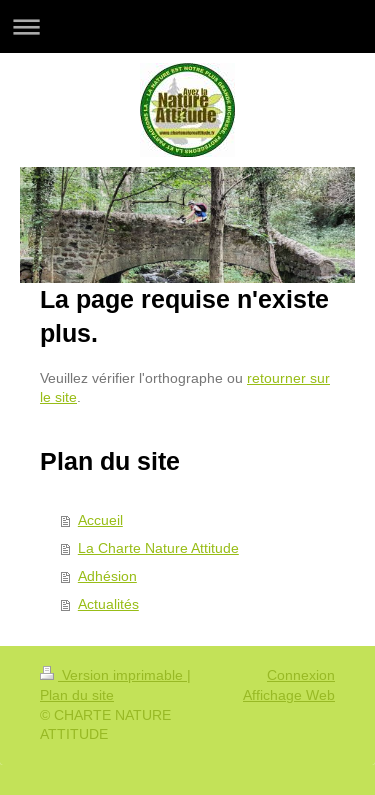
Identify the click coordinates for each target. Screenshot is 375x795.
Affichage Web (289, 695)
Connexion (301, 675)
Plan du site (77, 695)
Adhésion (107, 576)
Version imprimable (113, 675)
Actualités (108, 604)
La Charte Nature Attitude (158, 548)
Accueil (100, 520)
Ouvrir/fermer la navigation (187, 26)
